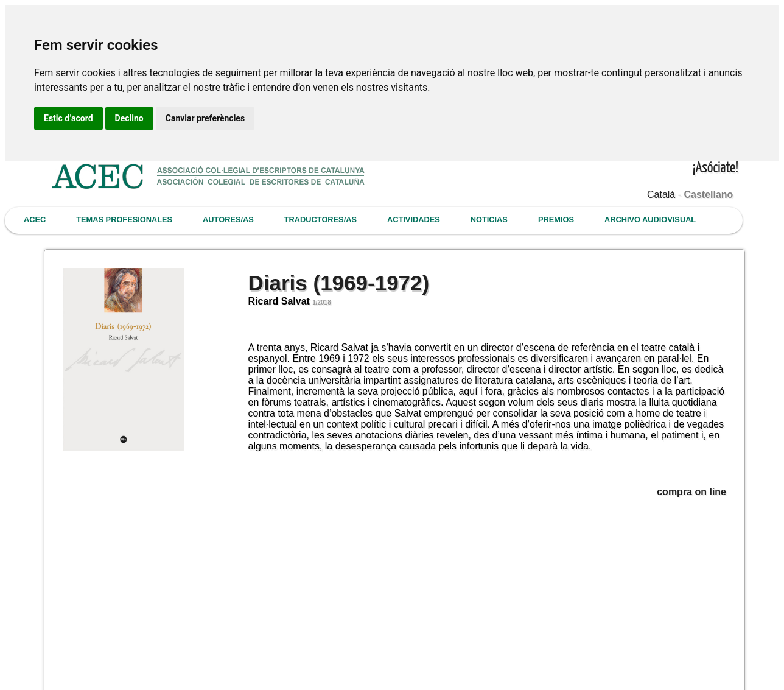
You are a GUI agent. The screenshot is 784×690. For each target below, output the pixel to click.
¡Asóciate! (716, 168)
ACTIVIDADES (414, 220)
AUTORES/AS (228, 220)
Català (661, 195)
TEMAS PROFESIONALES (124, 220)
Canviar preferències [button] (205, 118)
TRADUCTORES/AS (320, 220)
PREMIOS (556, 220)
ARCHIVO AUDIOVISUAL (650, 220)
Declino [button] (129, 118)
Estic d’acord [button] (68, 118)
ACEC (35, 220)
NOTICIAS (489, 220)
